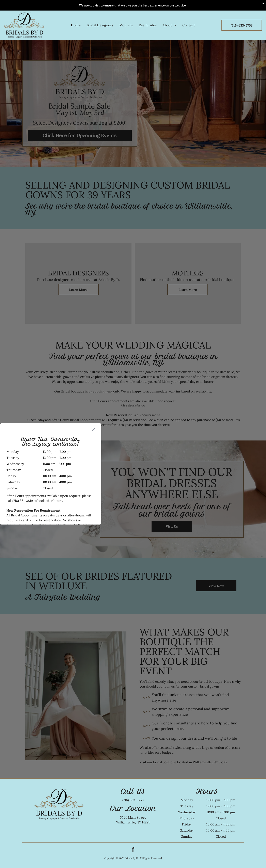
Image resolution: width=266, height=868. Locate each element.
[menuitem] (76, 15)
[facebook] (133, 850)
